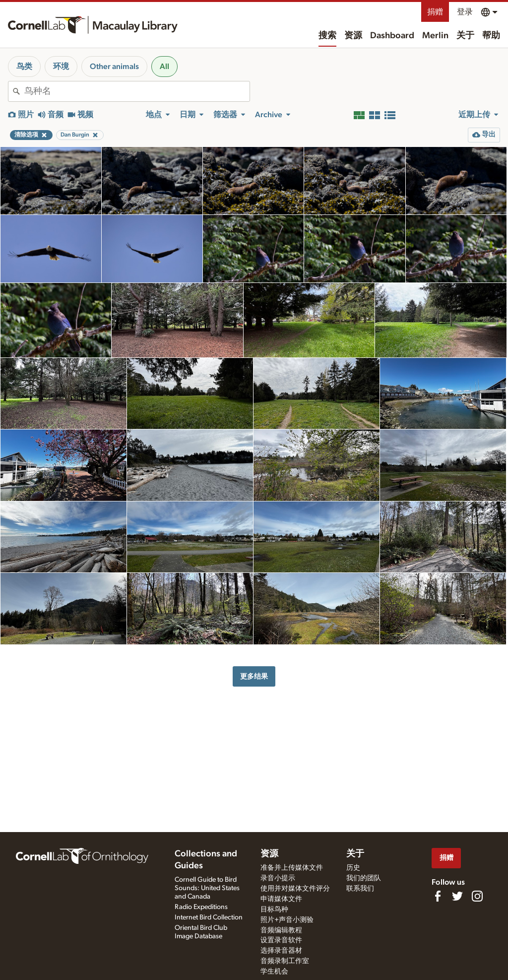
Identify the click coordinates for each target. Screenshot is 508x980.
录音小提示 (278, 878)
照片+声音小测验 (287, 920)
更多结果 (254, 676)
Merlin (435, 36)
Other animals (114, 67)
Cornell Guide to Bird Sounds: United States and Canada (207, 888)
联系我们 (360, 889)
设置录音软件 (281, 940)
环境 (61, 67)
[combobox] (137, 91)
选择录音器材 (281, 951)
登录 (465, 12)
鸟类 (24, 67)
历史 (353, 868)
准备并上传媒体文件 (292, 868)
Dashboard (392, 36)
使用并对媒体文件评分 (295, 889)
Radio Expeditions (201, 907)
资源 (353, 36)
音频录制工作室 (285, 961)
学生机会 (274, 972)
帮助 (491, 36)
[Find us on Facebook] (438, 896)
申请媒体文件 (281, 899)
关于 (465, 36)
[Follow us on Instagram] (477, 896)
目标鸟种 (274, 910)
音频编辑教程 (281, 930)
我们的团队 (364, 878)
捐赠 (435, 12)
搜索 (327, 36)
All (164, 67)
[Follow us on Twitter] (457, 896)
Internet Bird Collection (209, 917)
